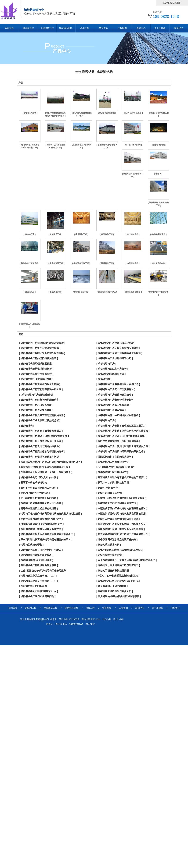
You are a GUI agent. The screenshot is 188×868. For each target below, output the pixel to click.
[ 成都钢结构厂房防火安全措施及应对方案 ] (42, 353)
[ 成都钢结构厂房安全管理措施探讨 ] (116, 400)
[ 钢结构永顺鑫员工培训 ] (110, 493)
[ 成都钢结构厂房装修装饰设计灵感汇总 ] (118, 384)
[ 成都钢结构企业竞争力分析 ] (112, 369)
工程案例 (122, 28)
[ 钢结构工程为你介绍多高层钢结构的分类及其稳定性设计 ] (50, 514)
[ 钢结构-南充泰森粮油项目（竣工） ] (81, 114)
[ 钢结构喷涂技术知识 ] (109, 545)
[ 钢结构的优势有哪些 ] (31, 545)
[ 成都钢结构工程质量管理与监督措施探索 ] (42, 415)
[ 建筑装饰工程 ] (55, 234)
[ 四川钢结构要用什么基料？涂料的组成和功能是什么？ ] (127, 560)
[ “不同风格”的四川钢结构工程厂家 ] (116, 467)
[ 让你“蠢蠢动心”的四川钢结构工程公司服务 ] (43, 571)
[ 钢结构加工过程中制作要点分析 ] (115, 591)
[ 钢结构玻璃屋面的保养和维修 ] (36, 560)
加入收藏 (167, 3)
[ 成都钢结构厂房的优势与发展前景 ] (38, 358)
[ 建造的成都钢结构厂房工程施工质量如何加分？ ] (123, 534)
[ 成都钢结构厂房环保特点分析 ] (36, 405)
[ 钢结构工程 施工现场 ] (107, 292)
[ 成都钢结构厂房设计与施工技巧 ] (115, 395)
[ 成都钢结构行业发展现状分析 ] (36, 379)
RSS (93, 619)
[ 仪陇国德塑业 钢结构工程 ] (81, 146)
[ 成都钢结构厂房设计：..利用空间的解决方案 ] (121, 436)
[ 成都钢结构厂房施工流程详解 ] (113, 405)
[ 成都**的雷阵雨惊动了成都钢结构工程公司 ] (120, 550)
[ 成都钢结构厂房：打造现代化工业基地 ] (41, 441)
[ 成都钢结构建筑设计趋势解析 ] (36, 369)
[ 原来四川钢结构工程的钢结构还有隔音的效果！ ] (46, 539)
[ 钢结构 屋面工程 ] (81, 292)
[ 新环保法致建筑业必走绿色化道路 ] (38, 508)
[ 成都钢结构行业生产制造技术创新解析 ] (118, 415)
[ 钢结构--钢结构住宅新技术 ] (34, 493)
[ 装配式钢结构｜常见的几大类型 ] (115, 457)
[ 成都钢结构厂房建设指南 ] (111, 410)
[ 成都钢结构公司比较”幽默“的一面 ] (38, 591)
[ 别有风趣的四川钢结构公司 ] (112, 586)
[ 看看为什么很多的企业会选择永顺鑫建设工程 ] (44, 467)
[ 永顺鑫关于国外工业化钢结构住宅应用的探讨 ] (122, 508)
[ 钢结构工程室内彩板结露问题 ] (113, 571)
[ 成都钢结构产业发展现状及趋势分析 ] (40, 420)
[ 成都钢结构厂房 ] (106, 364)
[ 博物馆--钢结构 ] (158, 145)
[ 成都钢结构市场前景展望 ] (111, 374)
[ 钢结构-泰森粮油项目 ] (107, 113)
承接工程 (85, 28)
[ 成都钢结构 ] (104, 379)
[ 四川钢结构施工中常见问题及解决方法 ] (41, 529)
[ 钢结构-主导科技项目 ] (133, 113)
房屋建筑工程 (47, 28)
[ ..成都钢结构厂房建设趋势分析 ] (37, 395)
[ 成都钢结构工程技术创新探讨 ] (36, 374)
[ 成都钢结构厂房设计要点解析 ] (36, 410)
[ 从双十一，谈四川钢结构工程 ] (113, 482)
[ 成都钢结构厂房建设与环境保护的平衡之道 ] (121, 451)
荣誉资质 (103, 28)
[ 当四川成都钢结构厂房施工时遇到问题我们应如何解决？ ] (50, 462)
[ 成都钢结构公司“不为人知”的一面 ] (38, 477)
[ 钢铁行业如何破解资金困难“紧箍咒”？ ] (41, 519)
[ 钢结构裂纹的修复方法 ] (110, 555)
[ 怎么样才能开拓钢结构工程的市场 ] (38, 498)
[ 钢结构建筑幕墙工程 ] (30, 263)
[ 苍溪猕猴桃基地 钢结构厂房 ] (107, 146)
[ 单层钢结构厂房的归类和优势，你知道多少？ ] (122, 524)
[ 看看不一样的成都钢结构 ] (34, 482)
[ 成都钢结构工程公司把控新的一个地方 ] (41, 550)
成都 (121, 619)
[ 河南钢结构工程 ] (30, 113)
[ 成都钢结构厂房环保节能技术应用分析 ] (118, 348)
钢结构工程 (28, 28)
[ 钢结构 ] (158, 174)
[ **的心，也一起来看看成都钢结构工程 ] (118, 576)
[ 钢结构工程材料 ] (158, 263)
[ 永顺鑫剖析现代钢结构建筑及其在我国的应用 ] (122, 514)
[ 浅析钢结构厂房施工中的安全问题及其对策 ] (121, 529)
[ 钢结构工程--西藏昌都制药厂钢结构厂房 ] (30, 146)
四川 (116, 619)
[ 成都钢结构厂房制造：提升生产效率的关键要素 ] (123, 431)
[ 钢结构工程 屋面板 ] (133, 292)
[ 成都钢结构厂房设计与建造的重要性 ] (40, 446)
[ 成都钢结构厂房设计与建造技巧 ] (115, 358)
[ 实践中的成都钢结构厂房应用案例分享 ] (118, 441)
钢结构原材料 (66, 28)
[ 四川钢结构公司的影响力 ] (34, 586)
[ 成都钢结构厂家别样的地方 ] (112, 472)
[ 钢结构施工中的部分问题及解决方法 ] (117, 503)
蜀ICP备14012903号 (69, 619)
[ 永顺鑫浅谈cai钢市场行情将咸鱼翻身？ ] (41, 524)
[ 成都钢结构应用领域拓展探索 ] (36, 364)
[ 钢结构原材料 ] (55, 292)
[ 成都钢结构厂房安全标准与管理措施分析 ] (42, 451)
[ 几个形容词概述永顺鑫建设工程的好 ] (117, 539)
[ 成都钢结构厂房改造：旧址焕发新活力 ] (41, 431)
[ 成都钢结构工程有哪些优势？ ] (113, 462)
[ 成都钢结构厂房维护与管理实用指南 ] (40, 348)
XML (99, 619)
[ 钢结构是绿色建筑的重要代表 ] (36, 555)
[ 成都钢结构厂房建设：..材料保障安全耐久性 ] (44, 436)
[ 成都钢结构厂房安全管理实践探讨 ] (116, 389)
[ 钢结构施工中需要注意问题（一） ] (38, 581)
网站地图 (86, 619)
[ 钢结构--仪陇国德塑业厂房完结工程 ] (55, 146)
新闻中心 (141, 28)
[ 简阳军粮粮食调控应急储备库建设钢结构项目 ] (55, 114)
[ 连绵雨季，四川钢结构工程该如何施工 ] (118, 565)
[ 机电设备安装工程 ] (55, 263)
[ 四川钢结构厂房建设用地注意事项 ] (38, 565)
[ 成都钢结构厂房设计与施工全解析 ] (116, 343)
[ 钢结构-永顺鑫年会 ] (108, 488)
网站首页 (9, 28)
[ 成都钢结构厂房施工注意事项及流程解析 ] (119, 353)
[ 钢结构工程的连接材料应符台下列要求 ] (41, 503)
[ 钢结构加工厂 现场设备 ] (158, 294)
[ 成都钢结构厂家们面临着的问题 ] (37, 596)
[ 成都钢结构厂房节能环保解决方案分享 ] (41, 389)
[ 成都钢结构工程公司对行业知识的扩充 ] (118, 581)
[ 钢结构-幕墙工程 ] (158, 234)
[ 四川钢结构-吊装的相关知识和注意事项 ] (119, 596)
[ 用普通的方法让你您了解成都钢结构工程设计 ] (122, 477)
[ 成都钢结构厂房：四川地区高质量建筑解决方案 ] (123, 446)
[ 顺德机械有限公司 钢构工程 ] (158, 204)
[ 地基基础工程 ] (107, 263)
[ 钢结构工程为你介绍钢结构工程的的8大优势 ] (121, 498)
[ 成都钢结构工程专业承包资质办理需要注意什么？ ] (47, 534)
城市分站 (107, 619)
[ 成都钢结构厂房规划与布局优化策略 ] (40, 384)
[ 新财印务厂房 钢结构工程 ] (133, 175)
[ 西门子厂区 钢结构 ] (133, 145)
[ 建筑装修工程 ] (107, 234)
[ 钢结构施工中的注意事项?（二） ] (38, 576)
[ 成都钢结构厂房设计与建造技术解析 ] (40, 457)
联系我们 (177, 3)
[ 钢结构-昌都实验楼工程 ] (158, 114)
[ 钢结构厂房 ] (30, 234)
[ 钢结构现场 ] (30, 292)
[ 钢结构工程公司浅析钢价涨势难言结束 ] (118, 519)
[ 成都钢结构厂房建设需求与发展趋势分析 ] (42, 343)
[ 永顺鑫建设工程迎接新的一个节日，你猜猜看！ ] (46, 472)
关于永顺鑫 (160, 28)
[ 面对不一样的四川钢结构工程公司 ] (38, 488)
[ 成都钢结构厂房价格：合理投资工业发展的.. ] (121, 426)
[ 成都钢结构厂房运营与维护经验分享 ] (40, 400)
